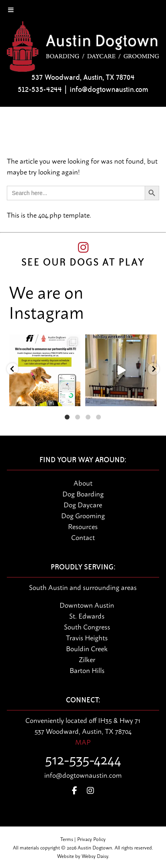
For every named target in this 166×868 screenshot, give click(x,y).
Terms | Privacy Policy (83, 839)
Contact (83, 537)
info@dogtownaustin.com (109, 89)
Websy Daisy (95, 856)
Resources (83, 526)
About (83, 482)
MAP (83, 741)
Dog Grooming (83, 515)
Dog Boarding (83, 493)
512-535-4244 (40, 89)
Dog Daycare (83, 504)
